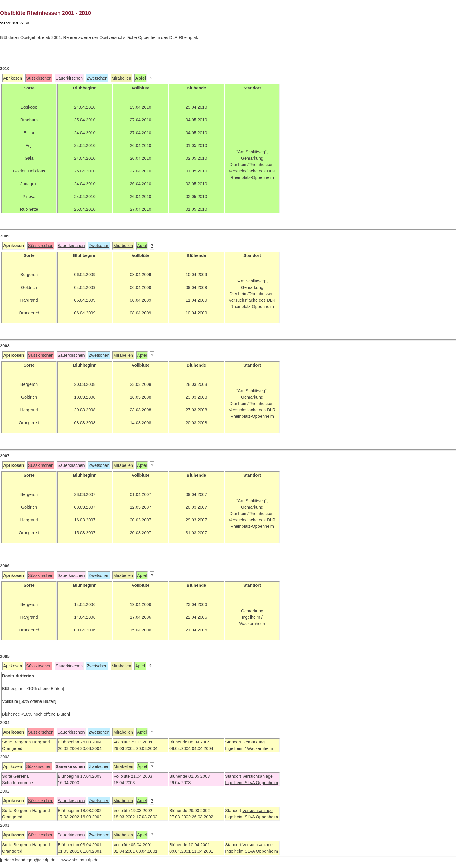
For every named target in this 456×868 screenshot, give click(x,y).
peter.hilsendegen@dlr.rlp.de (28, 860)
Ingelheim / (236, 748)
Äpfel (142, 246)
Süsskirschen (39, 78)
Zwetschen (97, 78)
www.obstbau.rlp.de (80, 860)
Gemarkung (253, 742)
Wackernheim (260, 748)
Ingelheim (235, 783)
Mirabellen (121, 78)
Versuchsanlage (257, 776)
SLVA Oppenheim (261, 783)
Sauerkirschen (69, 78)
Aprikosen (13, 78)
